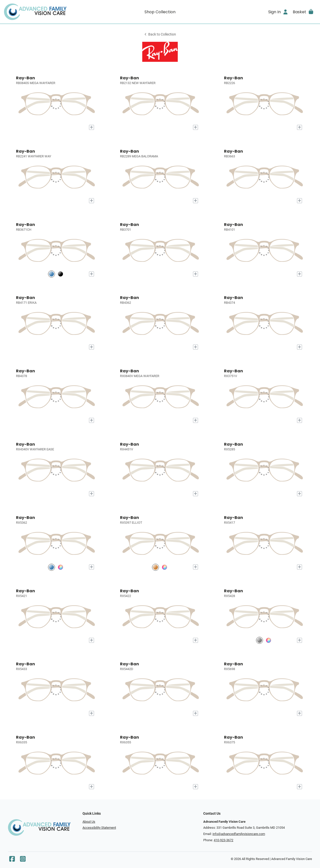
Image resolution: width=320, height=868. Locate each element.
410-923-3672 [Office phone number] (223, 840)
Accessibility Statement (99, 828)
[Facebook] (12, 860)
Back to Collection (160, 34)
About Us (89, 822)
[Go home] (43, 12)
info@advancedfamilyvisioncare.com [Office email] (239, 834)
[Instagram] (23, 860)
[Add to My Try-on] (91, 127)
